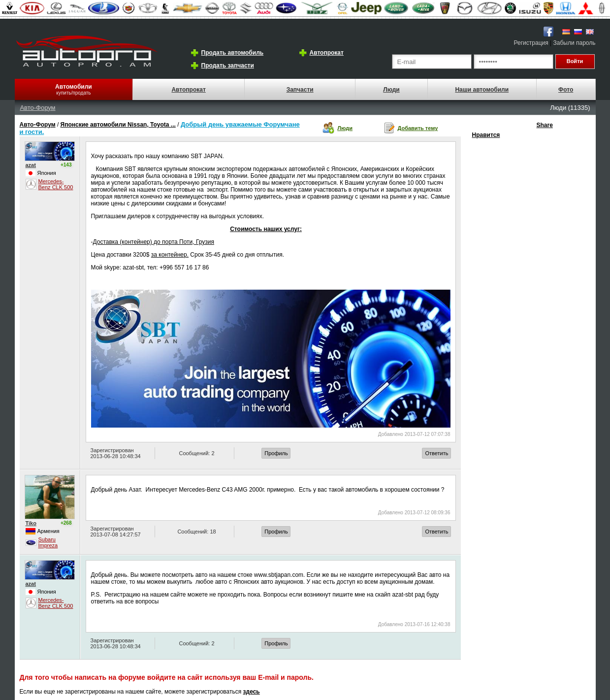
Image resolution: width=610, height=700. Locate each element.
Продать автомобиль (233, 53)
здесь (252, 692)
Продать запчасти (228, 66)
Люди (391, 90)
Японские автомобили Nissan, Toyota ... (118, 125)
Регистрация (531, 43)
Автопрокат (327, 53)
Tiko (31, 523)
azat (31, 165)
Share (545, 125)
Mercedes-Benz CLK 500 (56, 184)
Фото (566, 90)
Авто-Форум (37, 108)
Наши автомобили (482, 90)
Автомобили (74, 87)
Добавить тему (418, 128)
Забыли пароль (575, 43)
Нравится (486, 135)
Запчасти (300, 90)
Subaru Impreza (48, 542)
